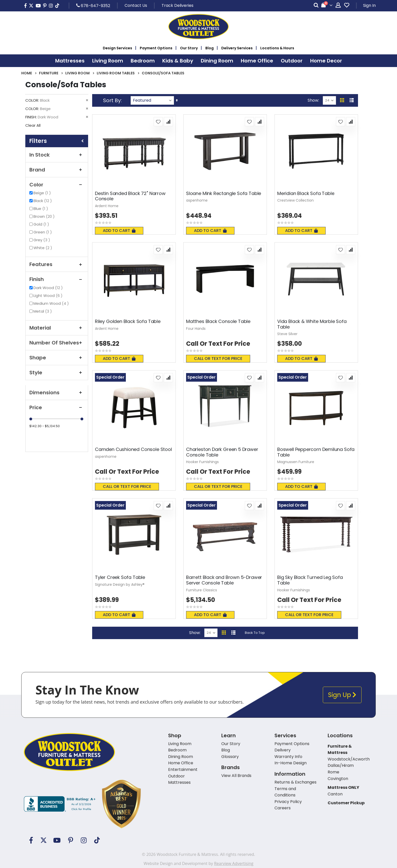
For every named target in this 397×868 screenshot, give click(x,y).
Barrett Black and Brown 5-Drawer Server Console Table (224, 580)
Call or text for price (218, 359)
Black (43, 201)
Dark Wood (49, 288)
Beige (43, 193)
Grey (42, 240)
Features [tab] (57, 264)
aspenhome (197, 200)
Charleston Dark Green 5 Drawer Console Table (222, 452)
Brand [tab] (57, 170)
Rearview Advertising (234, 863)
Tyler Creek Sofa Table (120, 577)
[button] (158, 122)
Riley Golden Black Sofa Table (128, 321)
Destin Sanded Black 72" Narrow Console (130, 196)
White (43, 248)
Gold (42, 224)
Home (27, 73)
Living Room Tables (116, 73)
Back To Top (255, 633)
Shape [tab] (57, 358)
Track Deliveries (177, 5)
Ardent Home (107, 206)
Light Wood (49, 296)
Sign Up (342, 695)
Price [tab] (57, 407)
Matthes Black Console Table (218, 321)
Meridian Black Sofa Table (306, 193)
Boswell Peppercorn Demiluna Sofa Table (316, 452)
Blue (41, 209)
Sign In (369, 5)
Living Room (77, 73)
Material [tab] (57, 328)
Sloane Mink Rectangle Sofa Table (224, 193)
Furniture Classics (202, 590)
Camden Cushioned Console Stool (133, 449)
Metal (43, 311)
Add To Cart (119, 231)
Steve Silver (287, 334)
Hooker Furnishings (202, 462)
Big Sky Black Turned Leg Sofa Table (310, 580)
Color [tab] (57, 185)
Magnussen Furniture (296, 462)
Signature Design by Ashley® (120, 584)
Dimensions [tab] (57, 393)
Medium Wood (52, 303)
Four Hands (196, 329)
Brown (45, 216)
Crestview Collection (295, 200)
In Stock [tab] (57, 155)
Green (43, 232)
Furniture (49, 73)
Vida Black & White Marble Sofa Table (312, 324)
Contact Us (136, 5)
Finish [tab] (57, 279)
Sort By (112, 100)
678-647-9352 (93, 6)
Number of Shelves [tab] (57, 343)
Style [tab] (57, 373)
